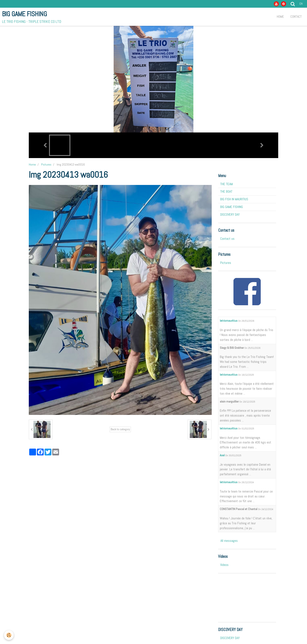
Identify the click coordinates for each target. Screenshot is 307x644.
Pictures (46, 164)
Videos (224, 565)
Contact (296, 17)
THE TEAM (227, 184)
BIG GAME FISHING (232, 207)
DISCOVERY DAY (230, 214)
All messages (229, 541)
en (301, 4)
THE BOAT (226, 191)
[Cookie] (9, 635)
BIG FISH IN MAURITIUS (234, 199)
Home (280, 17)
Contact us (227, 239)
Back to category (120, 429)
